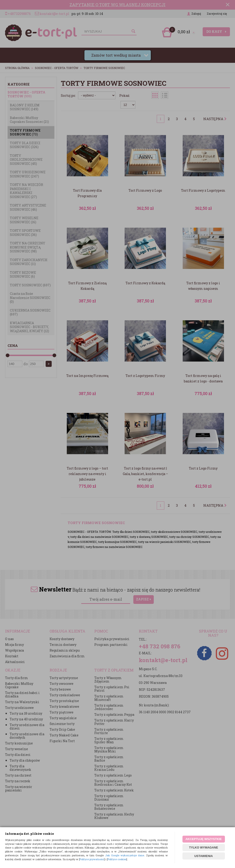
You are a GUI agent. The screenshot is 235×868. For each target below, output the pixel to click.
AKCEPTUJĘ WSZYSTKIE (204, 839)
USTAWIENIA (204, 856)
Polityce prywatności (92, 859)
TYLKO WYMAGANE (204, 847)
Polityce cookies (117, 859)
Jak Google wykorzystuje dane (125, 855)
